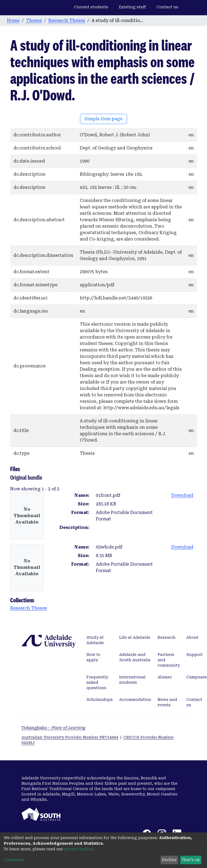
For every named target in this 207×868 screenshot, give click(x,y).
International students (132, 680)
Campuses (197, 677)
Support (195, 655)
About (192, 637)
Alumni (165, 677)
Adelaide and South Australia (135, 657)
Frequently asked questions (97, 682)
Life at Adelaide (135, 637)
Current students (91, 7)
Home (13, 20)
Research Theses (67, 20)
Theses (34, 20)
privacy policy (78, 849)
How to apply (93, 657)
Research (167, 637)
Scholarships (100, 700)
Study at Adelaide (95, 640)
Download (182, 495)
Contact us (167, 7)
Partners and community (169, 660)
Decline (169, 860)
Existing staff (132, 7)
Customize (14, 860)
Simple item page (103, 119)
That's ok (191, 860)
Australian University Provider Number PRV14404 (70, 737)
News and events (167, 702)
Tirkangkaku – (53, 728)
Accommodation (135, 700)
